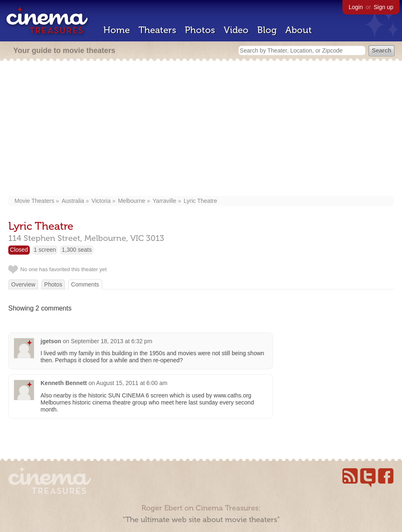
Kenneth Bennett (64, 383)
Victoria (101, 201)
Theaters (157, 30)
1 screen (45, 250)
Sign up (384, 7)
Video (236, 30)
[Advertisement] (201, 129)
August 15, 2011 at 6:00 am (132, 383)
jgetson (51, 341)
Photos (200, 30)
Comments (85, 284)
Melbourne (132, 201)
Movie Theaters (34, 201)
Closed (19, 250)
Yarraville (164, 201)
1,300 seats (77, 250)
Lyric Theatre (200, 201)
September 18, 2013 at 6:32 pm (111, 341)
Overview (23, 284)
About (299, 30)
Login (356, 7)
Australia (73, 201)
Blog (267, 30)
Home (117, 30)
